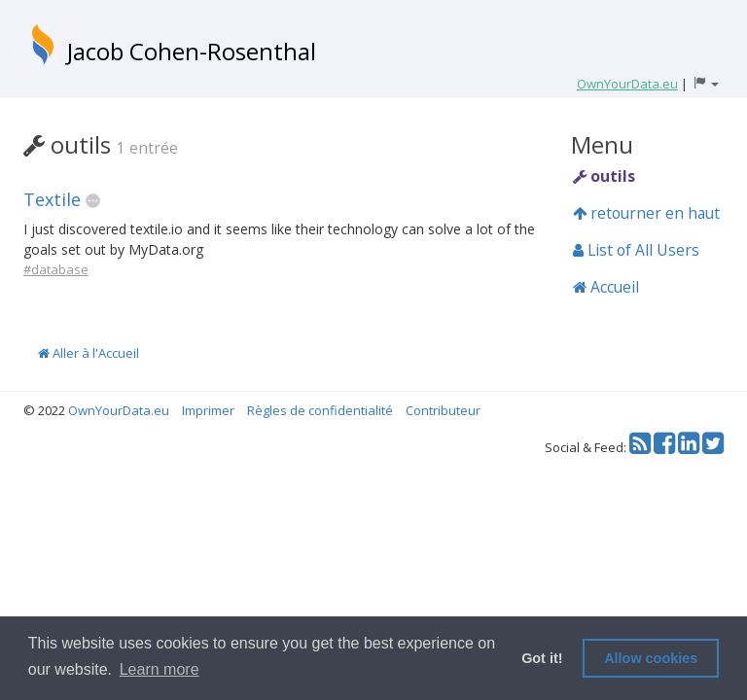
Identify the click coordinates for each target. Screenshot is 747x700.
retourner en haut (646, 213)
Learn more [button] (160, 669)
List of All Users (636, 250)
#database (56, 269)
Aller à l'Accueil (89, 353)
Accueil (606, 287)
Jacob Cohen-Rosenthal (192, 51)
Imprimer (208, 410)
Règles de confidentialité (320, 410)
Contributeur (443, 410)
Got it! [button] (542, 658)
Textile (52, 199)
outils (604, 176)
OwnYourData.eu (119, 410)
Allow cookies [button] (651, 658)
